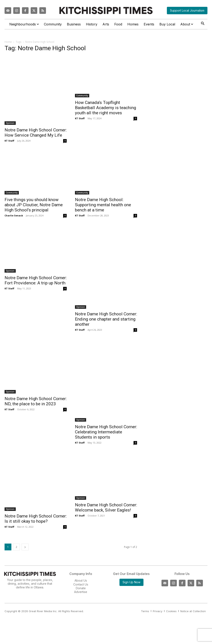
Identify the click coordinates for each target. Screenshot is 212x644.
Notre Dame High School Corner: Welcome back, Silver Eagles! (106, 507)
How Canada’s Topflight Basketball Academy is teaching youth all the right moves (105, 108)
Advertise (81, 592)
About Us (81, 580)
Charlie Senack (14, 215)
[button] (203, 24)
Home (8, 42)
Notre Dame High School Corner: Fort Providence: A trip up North (36, 280)
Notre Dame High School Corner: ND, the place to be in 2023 (36, 401)
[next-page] (25, 547)
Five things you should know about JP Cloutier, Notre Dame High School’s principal (34, 205)
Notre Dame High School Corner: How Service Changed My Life (36, 133)
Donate (81, 588)
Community (82, 95)
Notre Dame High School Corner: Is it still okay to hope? (36, 519)
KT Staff (9, 141)
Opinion (10, 123)
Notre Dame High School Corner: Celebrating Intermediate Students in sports (106, 432)
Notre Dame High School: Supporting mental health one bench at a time (103, 205)
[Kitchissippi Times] (106, 10)
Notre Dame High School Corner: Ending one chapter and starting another (106, 319)
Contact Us (81, 584)
